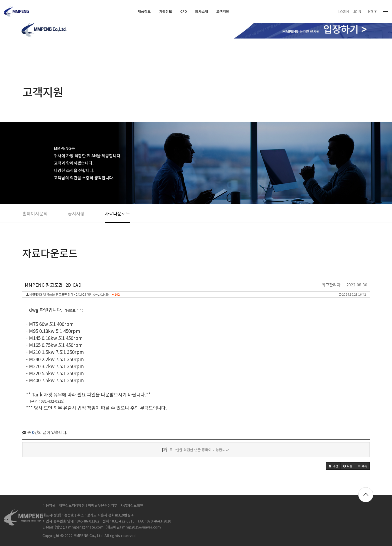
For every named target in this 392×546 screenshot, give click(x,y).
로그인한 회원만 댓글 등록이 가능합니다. (196, 450)
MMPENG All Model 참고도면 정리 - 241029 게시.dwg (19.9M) (196, 294)
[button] (333, 466)
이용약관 (49, 505)
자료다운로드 (117, 213)
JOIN (357, 12)
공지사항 (76, 213)
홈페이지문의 (35, 213)
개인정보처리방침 (72, 505)
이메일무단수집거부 (103, 505)
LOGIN (343, 12)
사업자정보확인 (132, 505)
